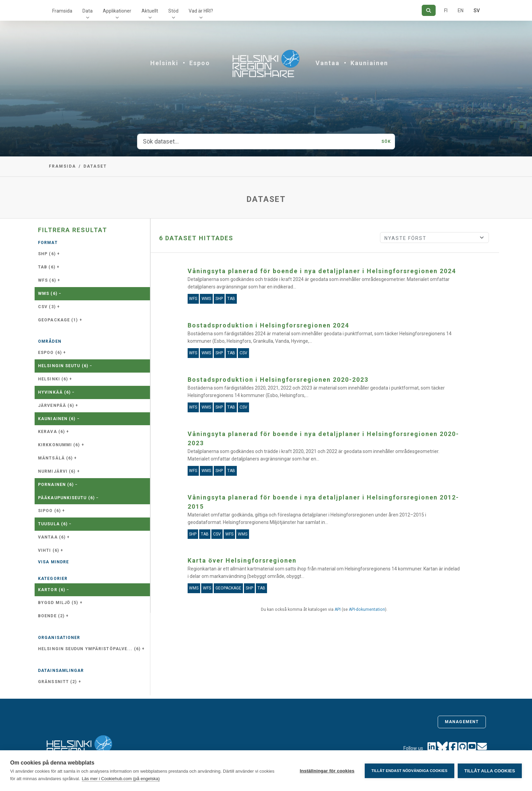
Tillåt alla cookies (490, 771)
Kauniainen (369, 63)
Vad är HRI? (201, 11)
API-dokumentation (367, 609)
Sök (386, 142)
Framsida (62, 11)
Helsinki (164, 63)
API (338, 609)
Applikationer (117, 11)
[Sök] (429, 10)
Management (462, 722)
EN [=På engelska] (461, 11)
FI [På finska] (446, 11)
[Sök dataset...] (257, 142)
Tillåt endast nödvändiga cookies (409, 771)
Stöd (173, 11)
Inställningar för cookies (327, 771)
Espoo (200, 63)
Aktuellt (150, 11)
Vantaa (328, 63)
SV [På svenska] (477, 11)
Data (88, 11)
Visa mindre (53, 562)
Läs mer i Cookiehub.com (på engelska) (121, 779)
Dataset (95, 166)
